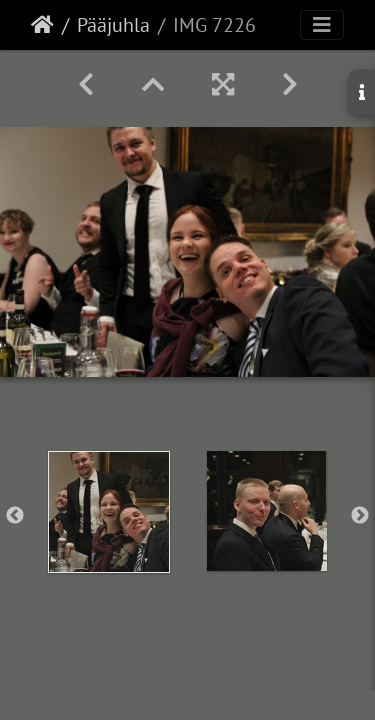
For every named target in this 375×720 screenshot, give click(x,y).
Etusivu (42, 25)
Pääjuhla (113, 25)
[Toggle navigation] (322, 25)
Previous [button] (15, 516)
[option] (109, 512)
